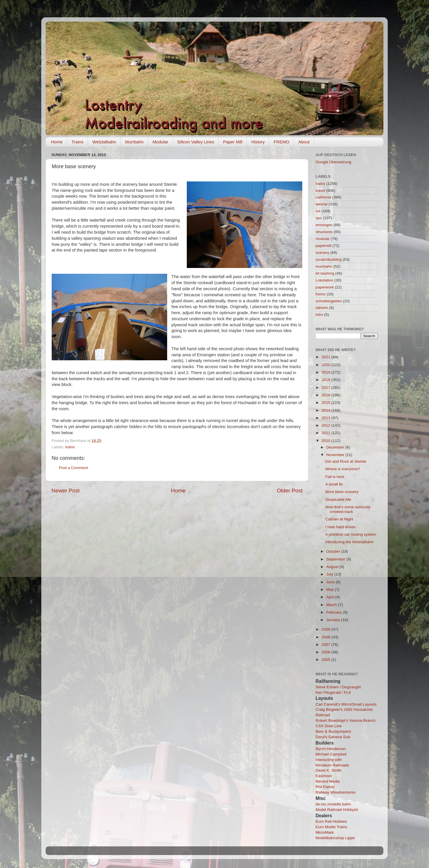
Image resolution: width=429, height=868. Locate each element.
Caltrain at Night (339, 519)
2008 (327, 637)
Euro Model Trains (331, 827)
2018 (327, 380)
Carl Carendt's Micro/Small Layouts (346, 704)
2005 (327, 660)
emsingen (324, 225)
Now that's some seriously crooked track (348, 509)
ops (319, 218)
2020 (327, 365)
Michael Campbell (331, 754)
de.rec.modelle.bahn (333, 804)
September (336, 559)
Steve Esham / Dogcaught (338, 687)
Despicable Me (338, 499)
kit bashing (325, 273)
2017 (327, 388)
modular (323, 239)
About (304, 142)
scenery (322, 253)
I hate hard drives (340, 527)
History (258, 142)
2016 (327, 395)
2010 (327, 441)
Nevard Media (328, 781)
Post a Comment (73, 468)
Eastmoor (324, 776)
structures (324, 232)
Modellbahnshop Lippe (335, 838)
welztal (321, 204)
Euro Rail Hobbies (331, 821)
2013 (327, 418)
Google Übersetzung (333, 162)
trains (70, 447)
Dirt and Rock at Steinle (346, 461)
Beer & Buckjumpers (333, 731)
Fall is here (335, 477)
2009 (327, 629)
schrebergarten (329, 301)
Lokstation (324, 280)
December (336, 447)
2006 (327, 652)
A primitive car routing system (351, 534)
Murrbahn (134, 142)
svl (318, 211)
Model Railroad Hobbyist (337, 810)
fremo (321, 294)
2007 (327, 645)
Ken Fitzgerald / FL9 (333, 692)
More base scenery (342, 492)
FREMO (281, 142)
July (330, 574)
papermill (323, 246)
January (334, 620)
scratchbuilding (329, 259)
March (332, 605)
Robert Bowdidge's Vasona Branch (346, 720)
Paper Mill (233, 142)
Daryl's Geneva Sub (333, 737)
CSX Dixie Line (329, 726)
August (333, 567)
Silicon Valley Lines (196, 142)
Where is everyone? (343, 469)
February (335, 612)
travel (320, 191)
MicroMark (325, 832)
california (323, 197)
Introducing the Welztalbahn (349, 542)
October (334, 551)
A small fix (334, 484)
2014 (327, 410)
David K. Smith (328, 770)
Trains (78, 142)
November (336, 455)
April (331, 597)
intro (319, 315)
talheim (322, 308)
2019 (327, 372)
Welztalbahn (104, 142)
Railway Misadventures (336, 792)
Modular (160, 142)
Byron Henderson (331, 749)
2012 (327, 425)
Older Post (290, 491)
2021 (327, 357)
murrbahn (324, 266)
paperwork (325, 287)
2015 (327, 403)
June (331, 582)
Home (57, 142)
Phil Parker (325, 787)
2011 (327, 433)
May (330, 589)
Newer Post (66, 491)
